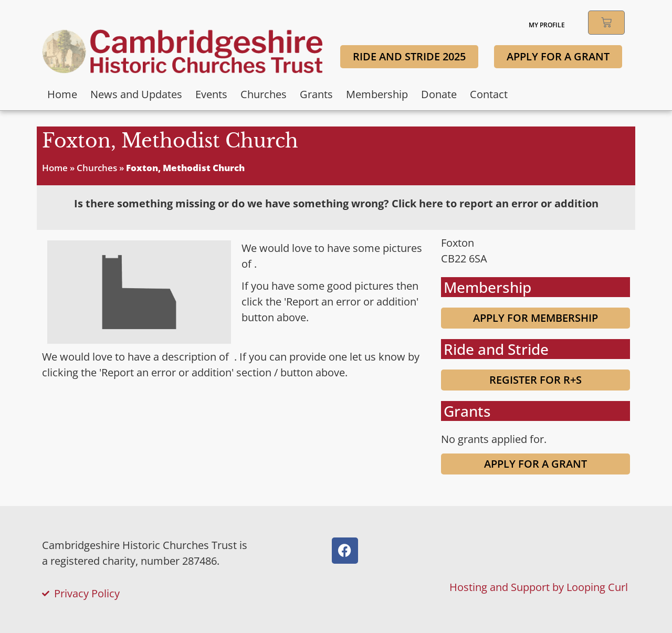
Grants (316, 94)
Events (211, 94)
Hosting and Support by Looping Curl (539, 587)
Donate (439, 94)
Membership (377, 94)
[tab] (336, 204)
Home (62, 94)
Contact (489, 94)
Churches (264, 94)
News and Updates (136, 94)
